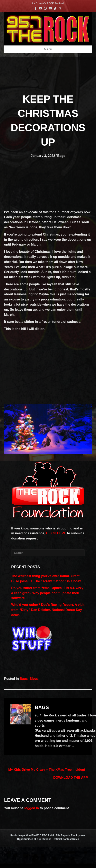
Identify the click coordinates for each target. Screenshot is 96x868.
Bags (61, 156)
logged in (32, 808)
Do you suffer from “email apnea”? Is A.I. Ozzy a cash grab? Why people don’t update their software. (47, 593)
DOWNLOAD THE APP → (73, 778)
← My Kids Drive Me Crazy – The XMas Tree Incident (45, 770)
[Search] (48, 553)
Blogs (34, 679)
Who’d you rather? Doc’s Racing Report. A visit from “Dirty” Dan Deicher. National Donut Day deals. (48, 610)
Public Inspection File (23, 835)
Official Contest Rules (66, 839)
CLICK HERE (56, 533)
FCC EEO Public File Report (53, 835)
